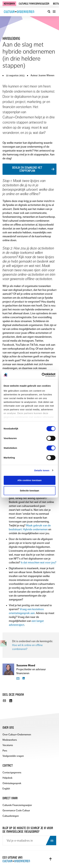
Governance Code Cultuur (16, 810)
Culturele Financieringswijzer (17, 805)
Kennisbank (9, 4)
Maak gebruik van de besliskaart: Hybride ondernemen (30, 527)
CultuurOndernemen (19, 12)
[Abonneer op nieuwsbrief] (51, 841)
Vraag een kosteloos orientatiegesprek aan (26, 611)
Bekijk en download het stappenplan (27, 169)
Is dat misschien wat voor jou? (39, 562)
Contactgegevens (12, 772)
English (6, 789)
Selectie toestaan (29, 491)
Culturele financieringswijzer (34, 4)
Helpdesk (7, 778)
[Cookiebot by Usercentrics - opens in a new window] (42, 375)
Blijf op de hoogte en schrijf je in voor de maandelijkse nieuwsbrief (28, 830)
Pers (5, 751)
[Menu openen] (54, 12)
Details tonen (42, 470)
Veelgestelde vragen (13, 756)
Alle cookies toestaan (29, 480)
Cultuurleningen (11, 816)
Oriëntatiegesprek (12, 783)
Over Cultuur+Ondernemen (17, 735)
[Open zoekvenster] (49, 12)
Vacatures (8, 745)
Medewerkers (10, 740)
